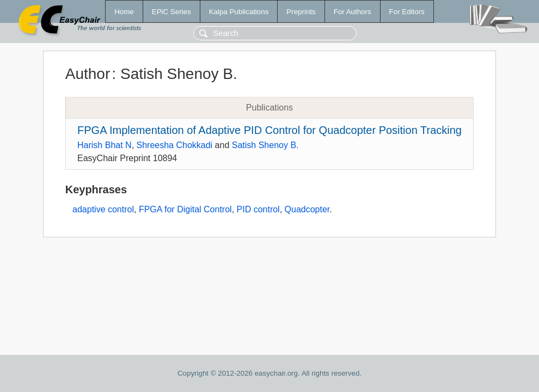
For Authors (353, 12)
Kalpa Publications (239, 12)
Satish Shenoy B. (265, 145)
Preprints (301, 12)
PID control (258, 209)
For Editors (407, 12)
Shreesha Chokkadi (175, 145)
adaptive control (103, 209)
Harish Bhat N (105, 145)
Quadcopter (307, 209)
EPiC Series (171, 12)
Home (124, 12)
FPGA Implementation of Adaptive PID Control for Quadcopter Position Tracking (269, 130)
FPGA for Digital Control (185, 209)
